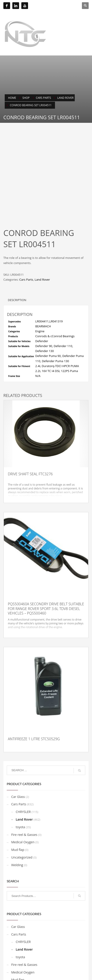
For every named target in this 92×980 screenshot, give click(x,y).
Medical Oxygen (23, 813)
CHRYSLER (23, 783)
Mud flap (18, 821)
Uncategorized (22, 828)
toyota (20, 798)
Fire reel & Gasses (24, 806)
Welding (17, 836)
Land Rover (42, 251)
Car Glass (18, 768)
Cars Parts (26, 251)
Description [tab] (17, 271)
